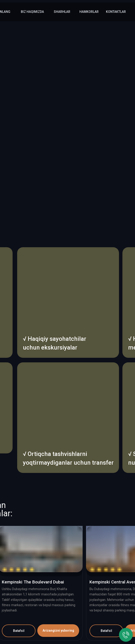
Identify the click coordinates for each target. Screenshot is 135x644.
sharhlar (62, 12)
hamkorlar (89, 12)
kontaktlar (116, 12)
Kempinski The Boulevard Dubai (33, 582)
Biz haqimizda (32, 12)
